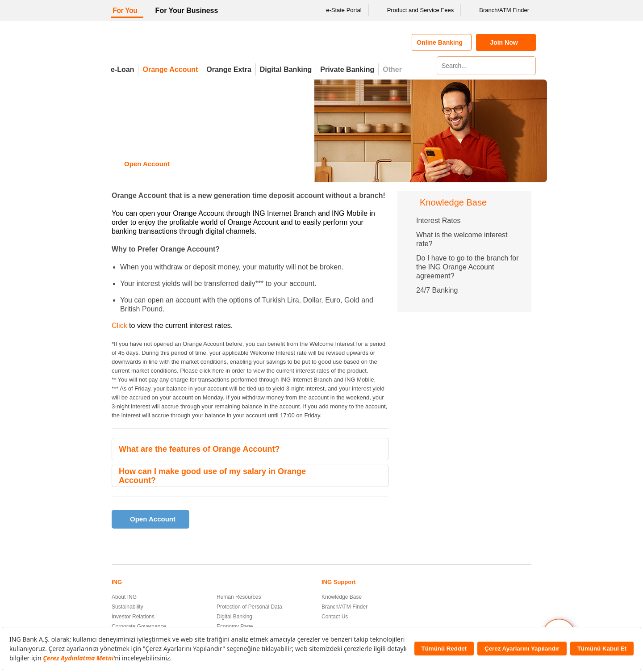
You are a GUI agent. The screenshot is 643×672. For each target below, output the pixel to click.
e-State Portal (338, 10)
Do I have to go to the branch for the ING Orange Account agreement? (467, 267)
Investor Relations (133, 617)
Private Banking (347, 69)
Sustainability (127, 607)
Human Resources (239, 597)
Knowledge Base (342, 597)
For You (125, 10)
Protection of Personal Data (249, 607)
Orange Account (170, 69)
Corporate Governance (139, 626)
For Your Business (187, 10)
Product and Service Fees (415, 10)
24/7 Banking (437, 290)
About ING (124, 597)
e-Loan (122, 69)
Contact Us (335, 617)
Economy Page (235, 626)
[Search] (528, 66)
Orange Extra (229, 69)
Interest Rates (438, 220)
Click (119, 325)
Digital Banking (286, 69)
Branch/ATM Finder (498, 10)
